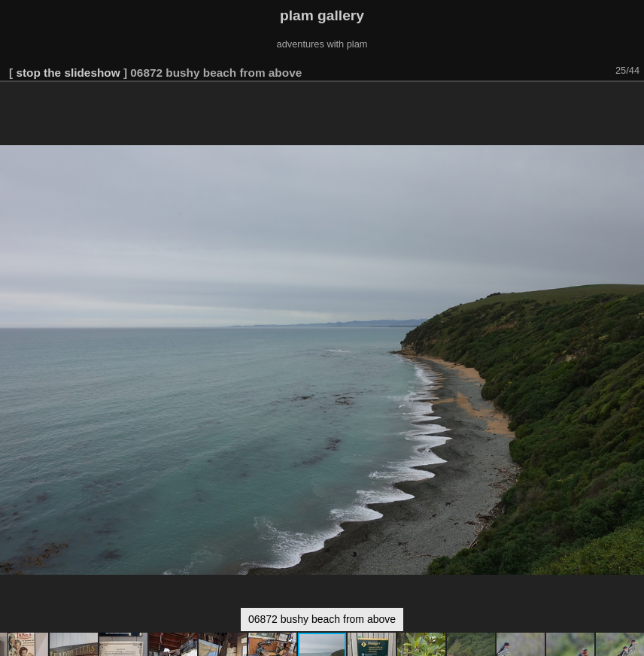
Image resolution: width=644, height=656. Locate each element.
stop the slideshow (68, 73)
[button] (630, 103)
